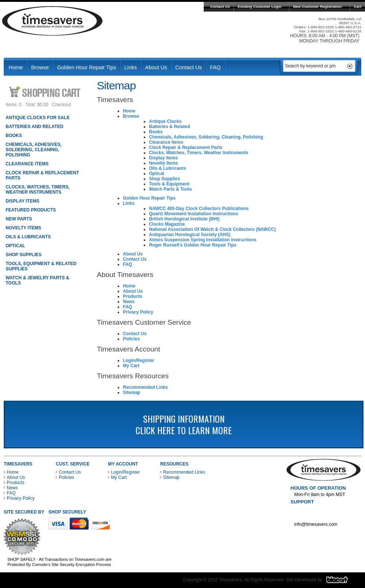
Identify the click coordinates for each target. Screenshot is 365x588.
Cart (358, 7)
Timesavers (53, 21)
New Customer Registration (318, 7)
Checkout (62, 105)
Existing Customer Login (260, 7)
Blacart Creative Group (342, 582)
